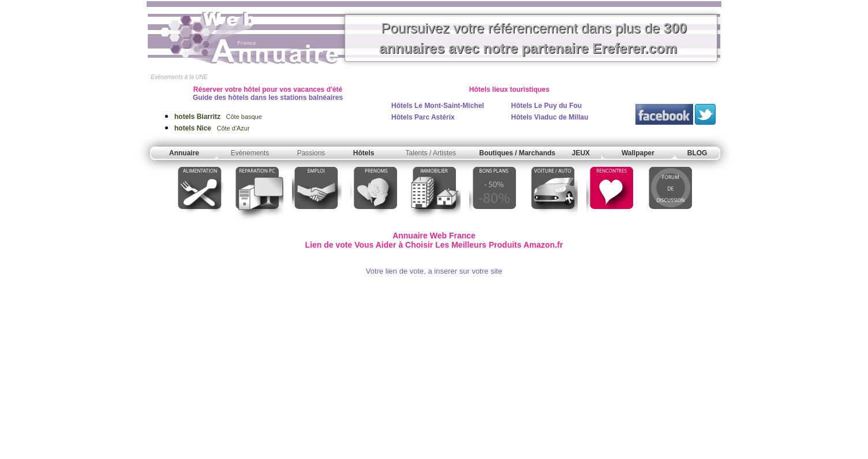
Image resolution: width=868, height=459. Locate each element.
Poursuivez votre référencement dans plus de (533, 38)
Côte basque (218, 117)
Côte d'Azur (212, 128)
